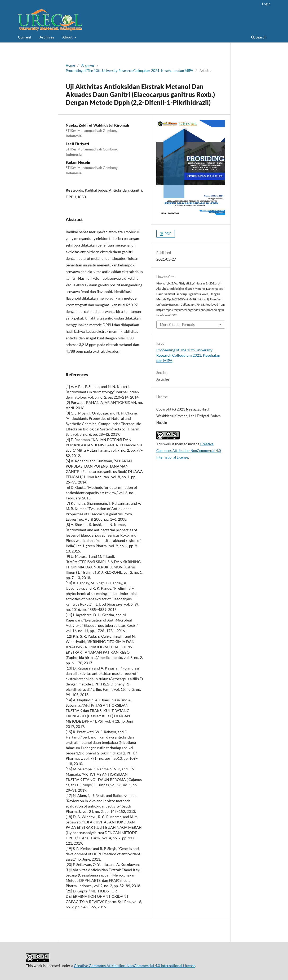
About (68, 37)
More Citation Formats (177, 325)
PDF (167, 234)
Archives (47, 37)
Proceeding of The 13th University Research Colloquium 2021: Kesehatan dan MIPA (129, 71)
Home (70, 65)
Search (259, 37)
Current (25, 37)
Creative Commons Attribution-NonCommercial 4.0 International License (189, 451)
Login (266, 4)
